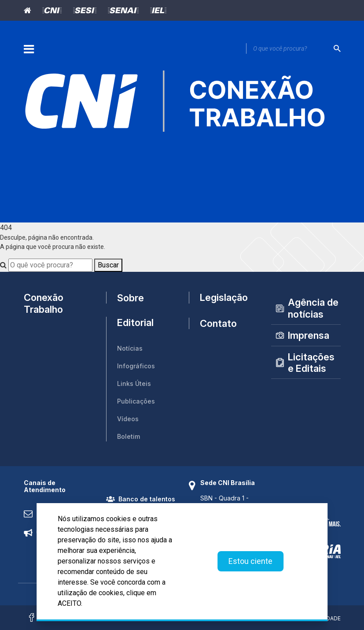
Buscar (108, 265)
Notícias (130, 348)
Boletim (129, 436)
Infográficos (136, 366)
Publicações (136, 401)
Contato (218, 323)
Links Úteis (134, 384)
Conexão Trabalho (44, 303)
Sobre (131, 298)
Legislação (224, 297)
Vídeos (128, 419)
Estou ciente (250, 561)
